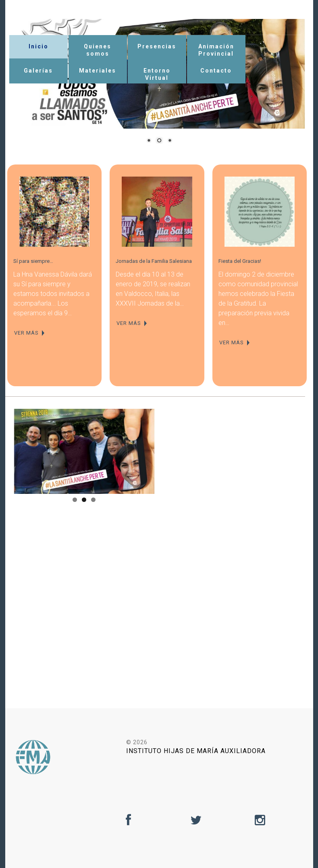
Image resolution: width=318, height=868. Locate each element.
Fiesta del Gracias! (240, 261)
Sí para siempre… (33, 261)
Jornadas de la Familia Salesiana (154, 261)
